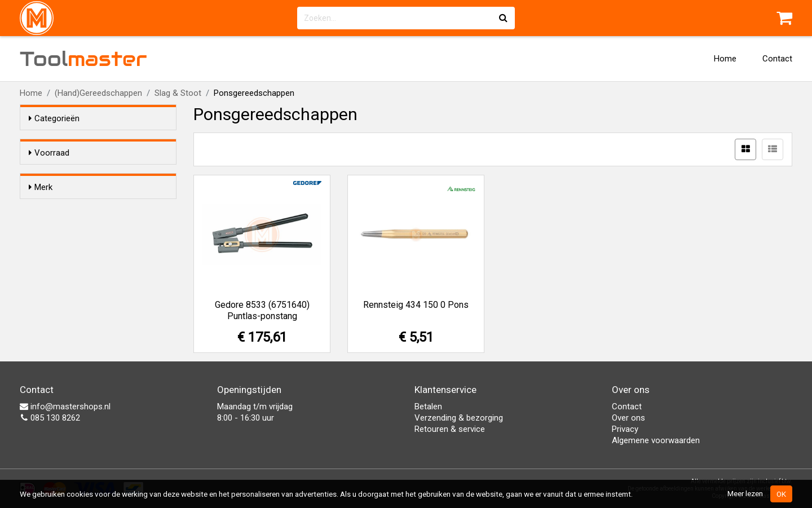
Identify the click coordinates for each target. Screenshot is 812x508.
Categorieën (54, 118)
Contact (777, 59)
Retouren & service (450, 429)
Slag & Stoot (178, 93)
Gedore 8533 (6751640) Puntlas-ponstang (262, 310)
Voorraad (49, 153)
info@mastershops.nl (65, 407)
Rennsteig (70, 244)
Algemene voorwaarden (656, 440)
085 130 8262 (50, 418)
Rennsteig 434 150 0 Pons (416, 305)
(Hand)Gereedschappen (98, 93)
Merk (41, 207)
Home (725, 59)
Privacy (625, 429)
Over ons (628, 418)
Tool (83, 59)
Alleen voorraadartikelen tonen (102, 174)
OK (781, 494)
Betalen (428, 407)
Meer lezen (745, 493)
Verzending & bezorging (459, 418)
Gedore (65, 229)
